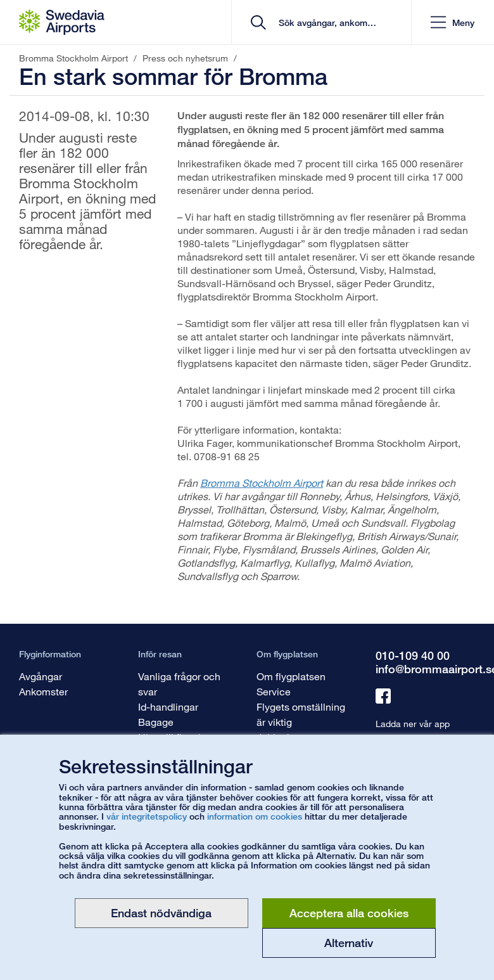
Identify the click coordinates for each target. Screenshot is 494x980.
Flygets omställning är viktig (301, 714)
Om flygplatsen (291, 676)
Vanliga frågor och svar (179, 684)
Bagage (156, 722)
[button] (453, 23)
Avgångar (41, 676)
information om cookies (255, 816)
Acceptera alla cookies (349, 913)
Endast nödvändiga (161, 913)
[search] (326, 23)
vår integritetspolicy (147, 816)
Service (274, 691)
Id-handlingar (168, 706)
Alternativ (349, 943)
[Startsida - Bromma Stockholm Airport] (62, 22)
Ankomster (43, 691)
